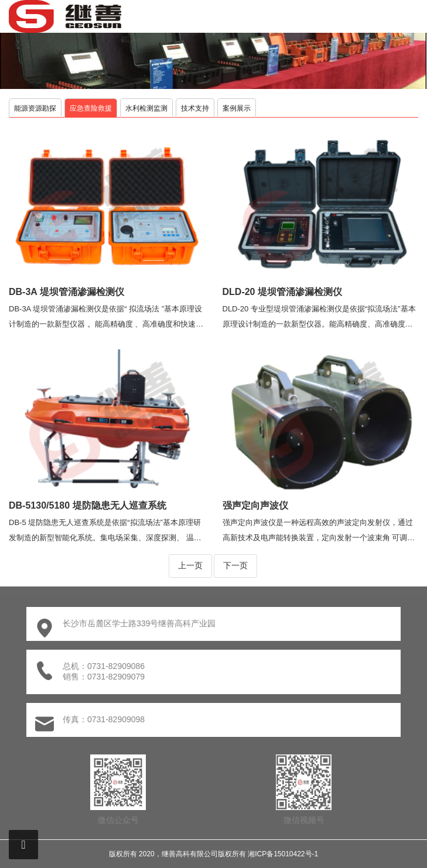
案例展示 (237, 108)
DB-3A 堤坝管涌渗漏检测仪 (66, 292)
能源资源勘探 (35, 108)
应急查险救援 (91, 108)
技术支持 (195, 108)
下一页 (235, 565)
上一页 (190, 565)
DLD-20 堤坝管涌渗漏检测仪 (282, 292)
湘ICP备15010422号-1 (283, 854)
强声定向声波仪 (255, 505)
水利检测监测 (146, 108)
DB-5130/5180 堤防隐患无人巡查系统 (88, 505)
